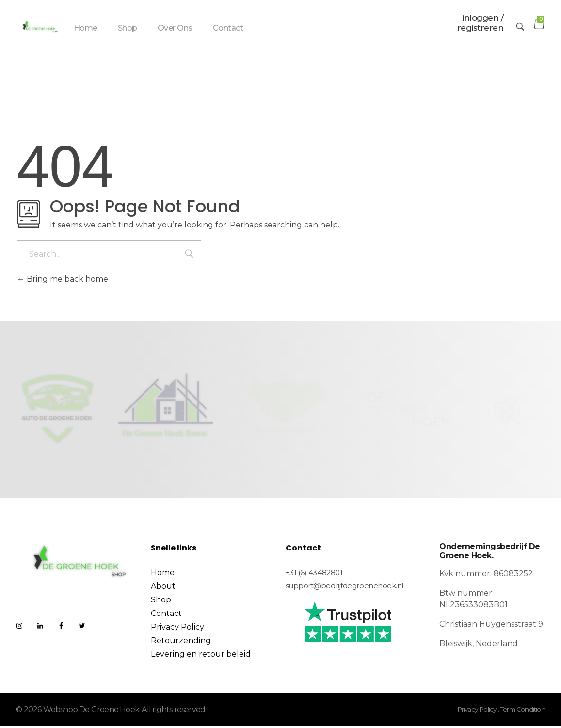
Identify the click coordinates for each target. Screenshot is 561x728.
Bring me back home (63, 282)
